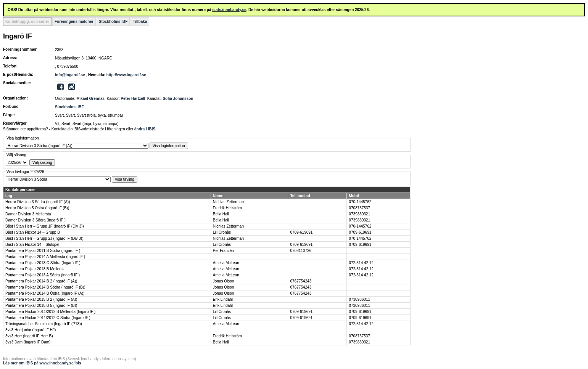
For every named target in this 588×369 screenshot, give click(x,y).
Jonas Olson (224, 281)
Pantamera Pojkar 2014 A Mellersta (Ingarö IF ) (45, 257)
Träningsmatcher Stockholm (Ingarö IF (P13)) (44, 324)
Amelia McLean (226, 263)
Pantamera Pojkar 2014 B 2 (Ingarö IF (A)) (41, 281)
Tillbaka (140, 22)
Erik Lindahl (223, 299)
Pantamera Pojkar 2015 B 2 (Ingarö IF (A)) (41, 299)
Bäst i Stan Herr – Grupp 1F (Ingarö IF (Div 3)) (45, 226)
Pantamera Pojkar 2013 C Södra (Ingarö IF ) (43, 263)
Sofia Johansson (178, 99)
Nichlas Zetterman (228, 202)
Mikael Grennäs (90, 99)
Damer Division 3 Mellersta (28, 214)
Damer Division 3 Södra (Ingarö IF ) (35, 220)
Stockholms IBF (113, 22)
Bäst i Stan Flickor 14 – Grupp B (33, 232)
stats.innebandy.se (229, 10)
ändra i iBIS (145, 129)
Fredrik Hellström (227, 208)
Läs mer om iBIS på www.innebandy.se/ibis (42, 363)
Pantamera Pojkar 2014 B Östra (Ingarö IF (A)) (45, 293)
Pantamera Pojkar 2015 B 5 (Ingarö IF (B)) (41, 306)
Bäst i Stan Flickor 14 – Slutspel (32, 245)
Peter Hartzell (133, 99)
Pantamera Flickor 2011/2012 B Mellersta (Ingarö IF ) (50, 312)
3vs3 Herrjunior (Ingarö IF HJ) (31, 330)
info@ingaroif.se (70, 75)
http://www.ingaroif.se (126, 75)
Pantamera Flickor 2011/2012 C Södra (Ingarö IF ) (48, 318)
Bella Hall (221, 214)
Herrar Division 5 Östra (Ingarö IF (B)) (37, 208)
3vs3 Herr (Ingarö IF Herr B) (29, 336)
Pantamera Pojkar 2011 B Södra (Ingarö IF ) (43, 251)
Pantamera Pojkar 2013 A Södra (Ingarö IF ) (43, 275)
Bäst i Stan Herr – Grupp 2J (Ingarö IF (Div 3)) (44, 238)
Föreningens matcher (74, 22)
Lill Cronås (222, 232)
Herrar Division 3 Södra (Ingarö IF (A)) (38, 202)
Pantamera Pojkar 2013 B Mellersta (35, 269)
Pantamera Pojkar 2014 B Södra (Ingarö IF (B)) (45, 287)
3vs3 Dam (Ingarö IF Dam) (28, 342)
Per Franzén (223, 251)
